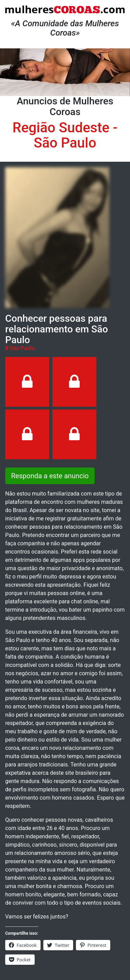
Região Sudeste (61, 128)
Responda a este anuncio (50, 476)
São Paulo (65, 143)
